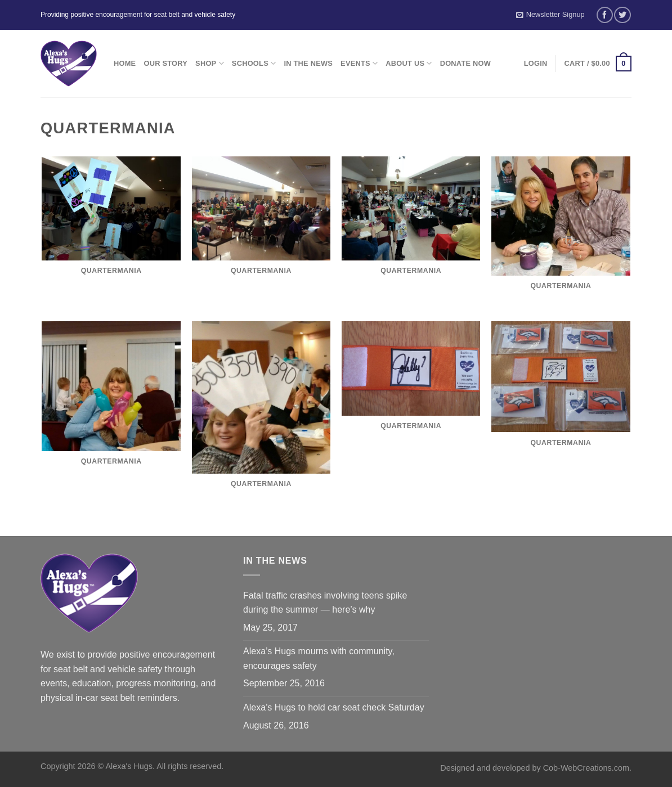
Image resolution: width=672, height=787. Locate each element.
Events (359, 63)
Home (125, 63)
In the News (308, 63)
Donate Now (465, 63)
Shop (210, 63)
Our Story (165, 63)
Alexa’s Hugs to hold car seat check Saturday (334, 707)
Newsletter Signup (550, 15)
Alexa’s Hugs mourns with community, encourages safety (319, 658)
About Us (409, 63)
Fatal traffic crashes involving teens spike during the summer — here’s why (325, 603)
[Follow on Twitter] (622, 15)
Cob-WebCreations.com (586, 768)
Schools (254, 63)
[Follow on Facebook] (605, 15)
